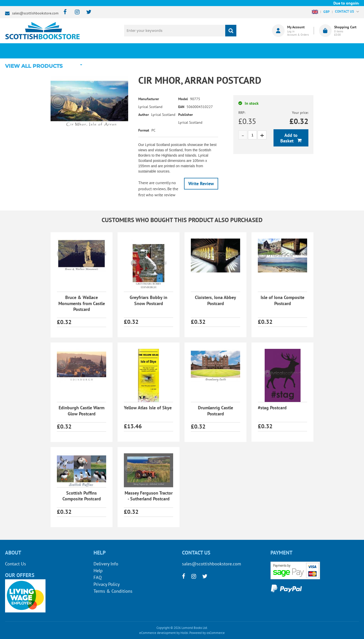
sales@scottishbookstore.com (35, 13)
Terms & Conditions (113, 591)
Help (98, 571)
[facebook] (64, 12)
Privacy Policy (107, 584)
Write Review (201, 184)
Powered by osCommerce (207, 633)
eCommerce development (157, 633)
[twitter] (86, 12)
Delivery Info (106, 564)
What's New (144, 51)
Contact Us (16, 564)
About (267, 51)
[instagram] (75, 12)
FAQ (98, 577)
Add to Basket (289, 138)
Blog (206, 51)
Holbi (184, 633)
